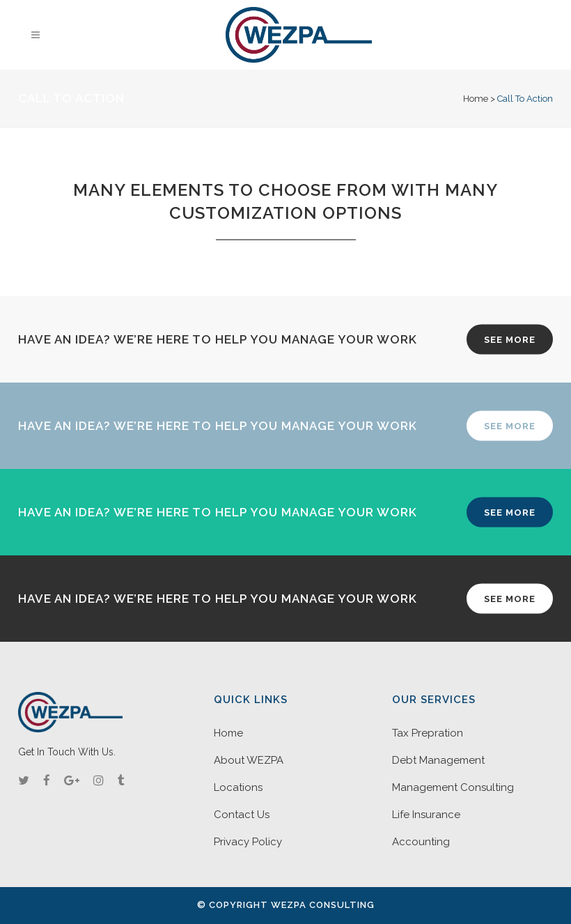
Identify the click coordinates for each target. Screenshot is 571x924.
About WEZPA (249, 760)
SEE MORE (510, 339)
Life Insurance (426, 815)
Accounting (421, 842)
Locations (238, 787)
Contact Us (242, 815)
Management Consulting (453, 787)
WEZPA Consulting (323, 905)
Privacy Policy (248, 842)
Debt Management (438, 760)
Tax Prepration (428, 733)
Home (476, 99)
